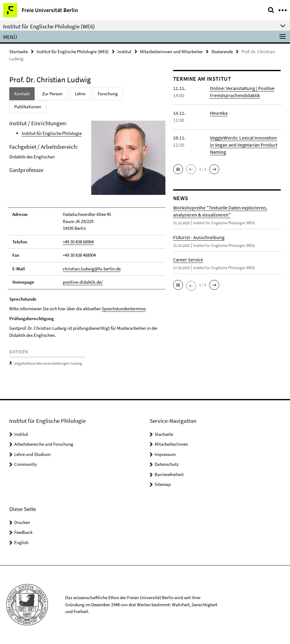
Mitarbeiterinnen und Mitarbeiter (171, 52)
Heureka (219, 113)
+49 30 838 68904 (78, 242)
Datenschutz (166, 464)
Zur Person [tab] (52, 94)
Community (26, 464)
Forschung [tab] (108, 94)
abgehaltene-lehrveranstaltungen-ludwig (48, 363)
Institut (124, 52)
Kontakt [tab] (22, 94)
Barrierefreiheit (169, 474)
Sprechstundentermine (124, 309)
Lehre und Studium (32, 454)
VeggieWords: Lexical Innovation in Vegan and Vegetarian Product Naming (244, 145)
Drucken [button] (22, 522)
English (21, 542)
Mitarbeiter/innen (171, 444)
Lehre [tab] (80, 94)
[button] (178, 169)
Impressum (165, 454)
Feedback (23, 532)
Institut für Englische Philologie (52, 133)
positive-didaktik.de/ (83, 282)
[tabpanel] (87, 245)
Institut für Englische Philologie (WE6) (73, 52)
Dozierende (222, 52)
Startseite (19, 52)
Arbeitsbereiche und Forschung (44, 444)
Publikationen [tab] (28, 107)
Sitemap (163, 484)
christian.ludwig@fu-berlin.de (92, 269)
